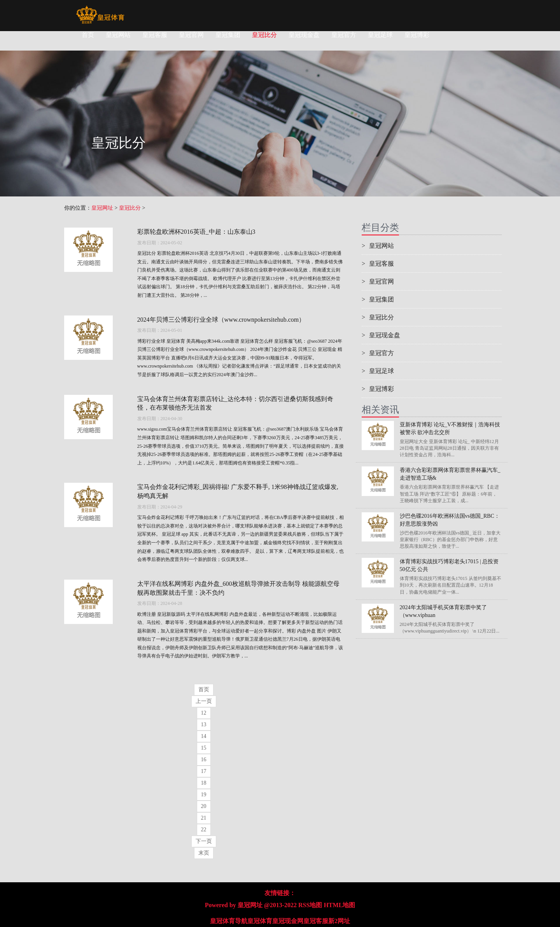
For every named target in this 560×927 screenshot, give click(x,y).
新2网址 (339, 921)
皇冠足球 (380, 35)
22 (204, 830)
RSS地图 (310, 905)
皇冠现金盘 (304, 35)
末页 (204, 853)
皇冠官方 (344, 35)
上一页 (204, 701)
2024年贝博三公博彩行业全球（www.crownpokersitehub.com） (221, 320)
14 (204, 736)
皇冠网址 (102, 208)
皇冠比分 (264, 35)
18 (204, 783)
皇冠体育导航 (229, 921)
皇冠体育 (260, 921)
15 (204, 748)
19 (204, 795)
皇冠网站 (118, 35)
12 (204, 713)
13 (204, 725)
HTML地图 (339, 905)
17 (204, 771)
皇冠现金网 (288, 921)
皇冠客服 (155, 35)
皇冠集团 (228, 35)
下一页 (204, 841)
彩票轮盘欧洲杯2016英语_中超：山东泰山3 (196, 232)
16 (204, 760)
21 (204, 818)
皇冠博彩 (417, 35)
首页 (88, 35)
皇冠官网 (191, 35)
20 (204, 806)
